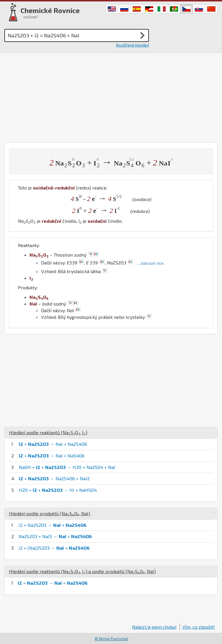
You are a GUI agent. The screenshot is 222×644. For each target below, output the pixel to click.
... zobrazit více (150, 263)
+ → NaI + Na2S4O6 (53, 444)
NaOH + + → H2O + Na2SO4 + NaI (67, 467)
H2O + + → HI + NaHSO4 (58, 490)
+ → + (53, 583)
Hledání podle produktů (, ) (50, 513)
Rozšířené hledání (133, 45)
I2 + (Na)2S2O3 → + (54, 548)
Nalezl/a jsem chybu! (154, 627)
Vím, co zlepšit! (199, 627)
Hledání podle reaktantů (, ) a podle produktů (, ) (82, 571)
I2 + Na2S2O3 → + (52, 525)
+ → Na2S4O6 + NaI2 (54, 478)
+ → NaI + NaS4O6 (52, 456)
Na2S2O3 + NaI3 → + (55, 536)
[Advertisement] (111, 96)
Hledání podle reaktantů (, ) (48, 432)
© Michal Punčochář (112, 639)
